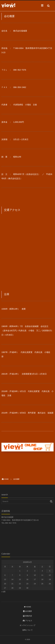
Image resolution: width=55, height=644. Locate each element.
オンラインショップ (27, 625)
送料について (27, 630)
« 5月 (3, 592)
